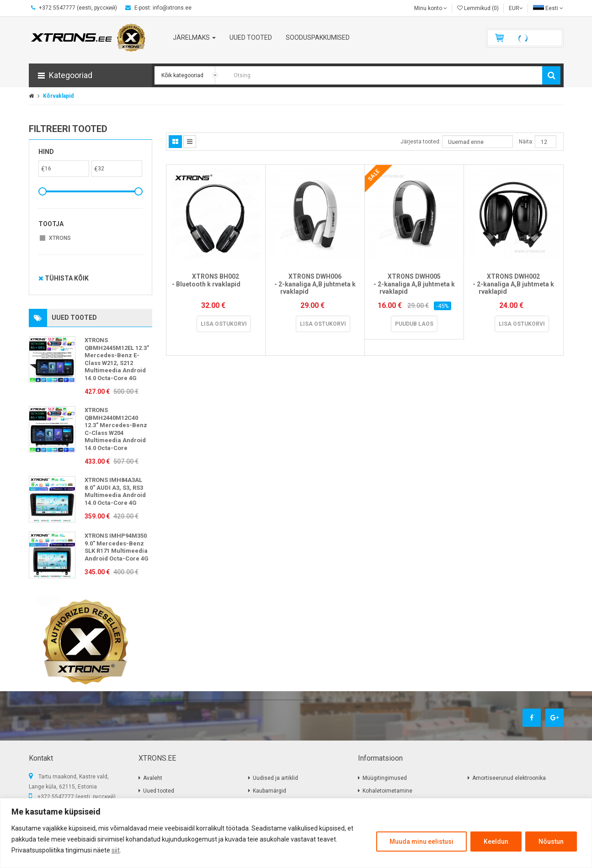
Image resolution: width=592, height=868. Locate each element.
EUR (516, 8)
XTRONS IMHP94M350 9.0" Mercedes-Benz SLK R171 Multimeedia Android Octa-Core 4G (117, 547)
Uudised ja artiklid (275, 778)
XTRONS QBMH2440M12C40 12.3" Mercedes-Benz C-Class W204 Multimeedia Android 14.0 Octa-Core (116, 429)
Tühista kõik (64, 278)
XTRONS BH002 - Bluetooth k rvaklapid (216, 284)
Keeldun (496, 842)
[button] (90, 75)
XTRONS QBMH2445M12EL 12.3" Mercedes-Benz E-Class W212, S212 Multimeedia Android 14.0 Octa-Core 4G (117, 359)
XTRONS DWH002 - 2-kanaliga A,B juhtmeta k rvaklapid (513, 284)
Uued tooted (159, 791)
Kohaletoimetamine (387, 791)
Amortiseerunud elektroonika (509, 778)
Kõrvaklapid (58, 96)
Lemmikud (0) (478, 8)
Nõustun (551, 842)
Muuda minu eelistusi (421, 842)
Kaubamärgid (269, 791)
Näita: (526, 142)
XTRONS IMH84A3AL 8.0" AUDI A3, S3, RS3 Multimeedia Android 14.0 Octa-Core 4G (115, 491)
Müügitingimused (385, 778)
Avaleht (153, 778)
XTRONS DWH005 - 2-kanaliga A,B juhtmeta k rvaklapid (414, 284)
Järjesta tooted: (421, 142)
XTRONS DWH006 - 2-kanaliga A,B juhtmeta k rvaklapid (315, 284)
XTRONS (60, 238)
